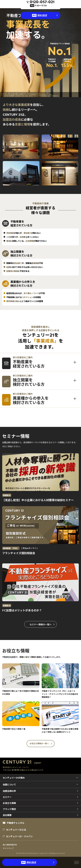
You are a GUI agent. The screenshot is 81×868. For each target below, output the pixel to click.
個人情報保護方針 (10, 845)
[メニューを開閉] (77, 862)
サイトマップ (8, 848)
